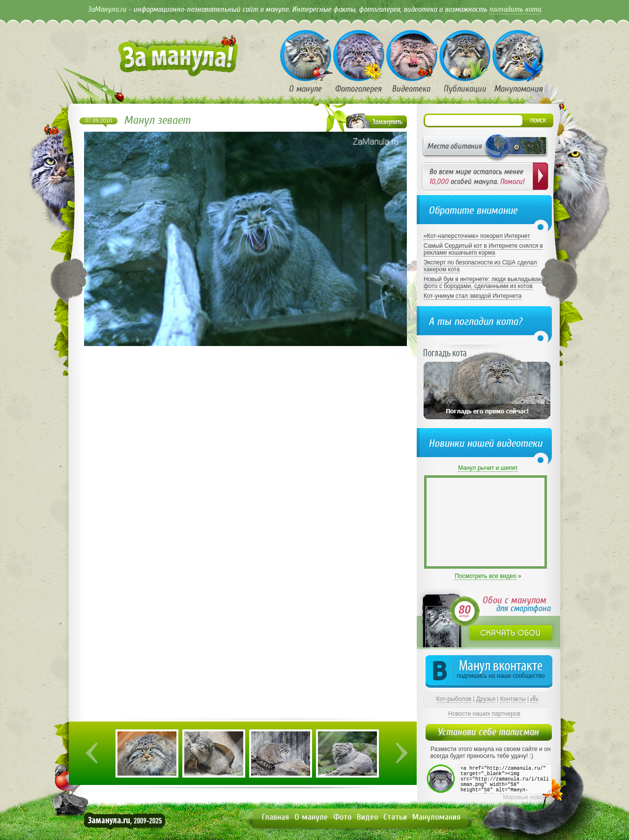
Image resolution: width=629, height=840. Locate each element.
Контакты (513, 699)
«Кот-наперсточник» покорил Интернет (477, 236)
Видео (367, 817)
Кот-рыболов (454, 699)
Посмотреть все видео (485, 576)
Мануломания (436, 817)
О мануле (311, 817)
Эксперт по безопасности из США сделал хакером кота (480, 266)
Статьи (395, 817)
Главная (275, 817)
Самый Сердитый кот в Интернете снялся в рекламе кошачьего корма (483, 249)
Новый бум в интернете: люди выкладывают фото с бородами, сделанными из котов (484, 283)
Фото (342, 817)
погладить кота (515, 9)
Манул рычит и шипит (488, 468)
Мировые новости (528, 797)
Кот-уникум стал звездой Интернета (472, 296)
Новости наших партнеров (484, 714)
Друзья (486, 699)
